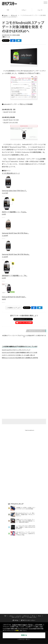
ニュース (40, 10)
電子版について (32, 608)
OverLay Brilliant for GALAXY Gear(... (14, 297)
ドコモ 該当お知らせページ (11, 173)
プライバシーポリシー (19, 606)
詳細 (17, 631)
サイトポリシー (7, 606)
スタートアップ (15, 599)
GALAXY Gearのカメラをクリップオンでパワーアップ (16, 350)
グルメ (39, 598)
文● (3, 37)
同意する (24, 635)
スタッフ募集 (22, 608)
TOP (8, 10)
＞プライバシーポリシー (24, 640)
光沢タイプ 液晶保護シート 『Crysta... (14, 212)
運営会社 (30, 606)
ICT (23, 599)
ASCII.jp (15, 602)
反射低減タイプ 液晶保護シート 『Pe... (15, 275)
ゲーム (33, 598)
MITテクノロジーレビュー (28, 602)
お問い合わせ (39, 606)
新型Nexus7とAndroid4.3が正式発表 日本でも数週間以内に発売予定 (20, 358)
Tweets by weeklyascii (30, 430)
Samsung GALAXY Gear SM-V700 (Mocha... (16, 254)
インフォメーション (31, 599)
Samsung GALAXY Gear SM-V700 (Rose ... (15, 233)
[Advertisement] (24, 378)
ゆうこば (7, 37)
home (5, 15)
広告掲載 (14, 608)
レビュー (24, 10)
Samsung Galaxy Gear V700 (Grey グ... (14, 191)
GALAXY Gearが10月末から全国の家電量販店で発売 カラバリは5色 (20, 352)
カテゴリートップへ (36, 331)
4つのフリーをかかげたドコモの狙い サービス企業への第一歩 (18, 355)
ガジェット (14, 15)
